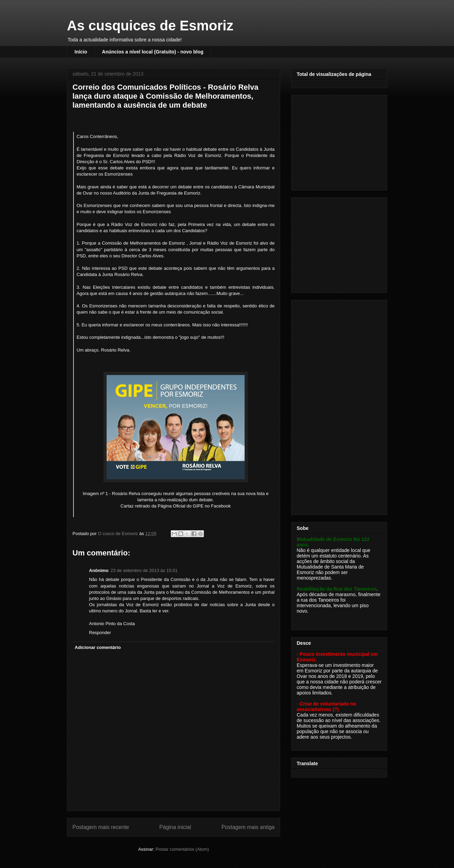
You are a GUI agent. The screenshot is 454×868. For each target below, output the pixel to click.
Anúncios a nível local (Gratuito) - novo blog (153, 52)
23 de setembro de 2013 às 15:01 (144, 570)
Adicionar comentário (98, 647)
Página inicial (175, 827)
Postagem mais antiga (248, 827)
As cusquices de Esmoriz (150, 26)
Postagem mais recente (101, 827)
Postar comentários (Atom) (182, 849)
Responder (100, 633)
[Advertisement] (340, 141)
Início (81, 52)
